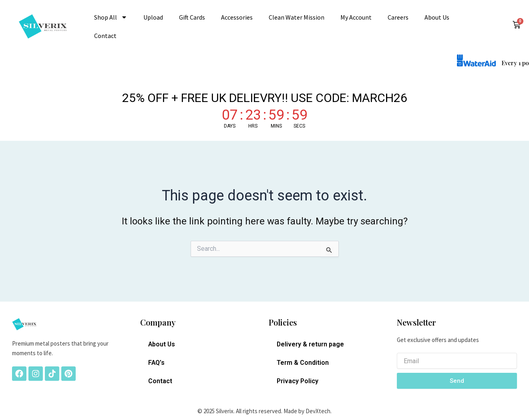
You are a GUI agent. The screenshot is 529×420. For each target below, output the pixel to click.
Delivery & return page (311, 344)
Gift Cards (192, 17)
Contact (105, 36)
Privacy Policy (298, 381)
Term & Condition (303, 363)
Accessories (237, 17)
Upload (153, 17)
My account (356, 17)
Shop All (111, 17)
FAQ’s (157, 363)
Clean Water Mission (297, 17)
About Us (437, 17)
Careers (398, 17)
